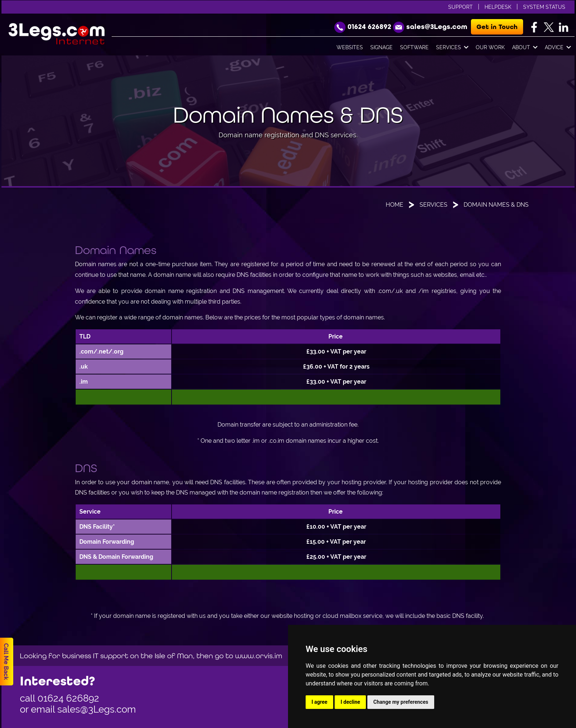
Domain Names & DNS (496, 205)
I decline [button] (350, 702)
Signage (381, 47)
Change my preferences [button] (401, 702)
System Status (544, 7)
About (525, 48)
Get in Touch (497, 27)
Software (414, 47)
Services (452, 48)
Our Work (490, 47)
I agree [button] (319, 702)
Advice (558, 48)
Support (460, 7)
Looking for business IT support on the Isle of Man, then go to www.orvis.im (151, 655)
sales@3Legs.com (97, 709)
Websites (350, 47)
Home (395, 205)
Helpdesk (498, 7)
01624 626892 (68, 698)
